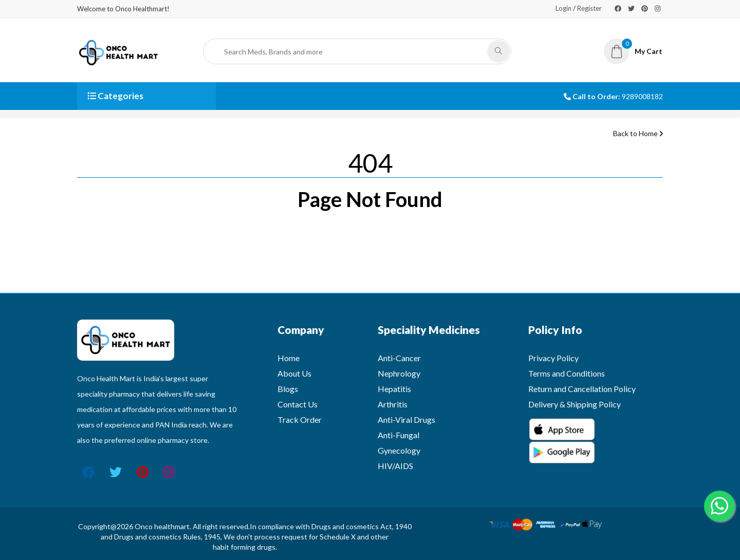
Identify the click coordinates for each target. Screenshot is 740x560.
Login (563, 8)
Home (289, 358)
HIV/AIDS (395, 466)
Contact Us (298, 404)
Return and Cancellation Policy (582, 389)
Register (589, 8)
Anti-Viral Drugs (406, 419)
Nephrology (399, 373)
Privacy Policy (553, 358)
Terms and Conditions (567, 373)
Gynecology (399, 450)
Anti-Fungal (399, 435)
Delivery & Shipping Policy (575, 404)
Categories (115, 96)
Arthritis (393, 404)
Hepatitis (394, 389)
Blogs (288, 389)
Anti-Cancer (399, 358)
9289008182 (642, 96)
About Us (294, 373)
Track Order (300, 419)
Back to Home (638, 133)
